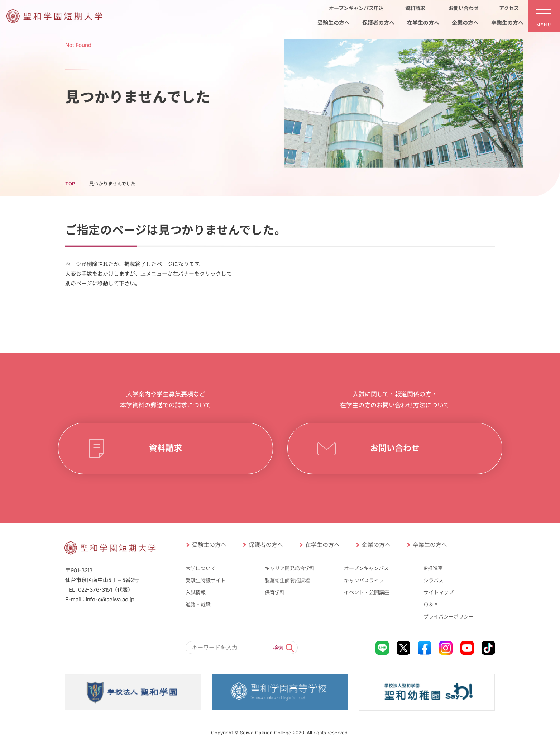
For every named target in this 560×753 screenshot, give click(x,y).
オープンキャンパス (366, 568)
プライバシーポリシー (449, 616)
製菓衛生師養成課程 (287, 580)
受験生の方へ (209, 545)
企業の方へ (376, 545)
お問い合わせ (394, 448)
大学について (200, 568)
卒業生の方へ (430, 545)
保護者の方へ (265, 545)
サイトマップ (439, 592)
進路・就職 (198, 604)
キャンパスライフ (364, 580)
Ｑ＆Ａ (431, 604)
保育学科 (275, 592)
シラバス (434, 580)
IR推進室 (433, 568)
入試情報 (195, 592)
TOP (70, 184)
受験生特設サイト (205, 580)
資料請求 (165, 448)
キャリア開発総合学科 (290, 568)
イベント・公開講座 (367, 592)
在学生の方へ (322, 545)
